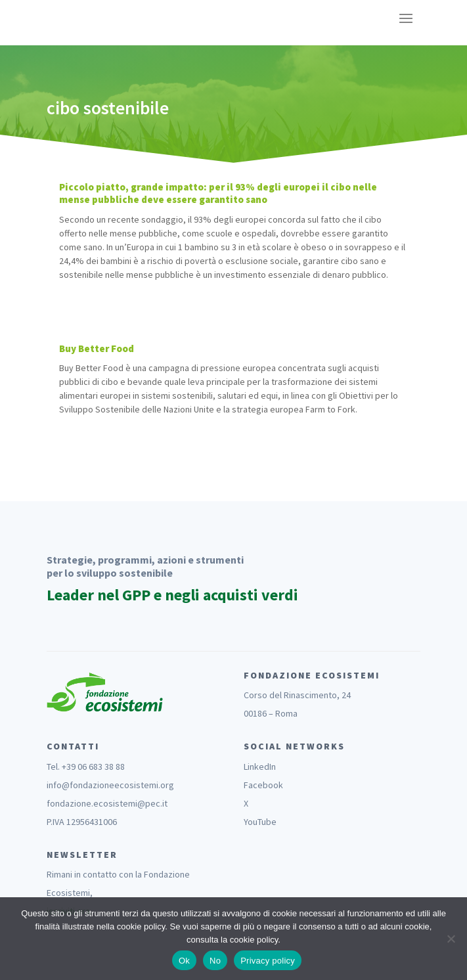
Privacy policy (268, 961)
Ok (184, 961)
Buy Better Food (97, 348)
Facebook (263, 785)
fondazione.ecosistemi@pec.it (107, 803)
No (215, 961)
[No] (451, 939)
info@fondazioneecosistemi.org (110, 785)
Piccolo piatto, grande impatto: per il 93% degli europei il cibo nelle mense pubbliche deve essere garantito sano (218, 193)
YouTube (260, 822)
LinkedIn (260, 767)
